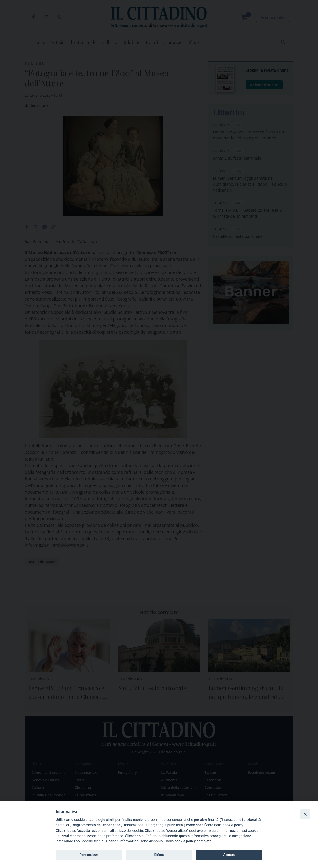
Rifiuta (159, 855)
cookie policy (185, 841)
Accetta (229, 855)
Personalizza (89, 855)
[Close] (305, 814)
